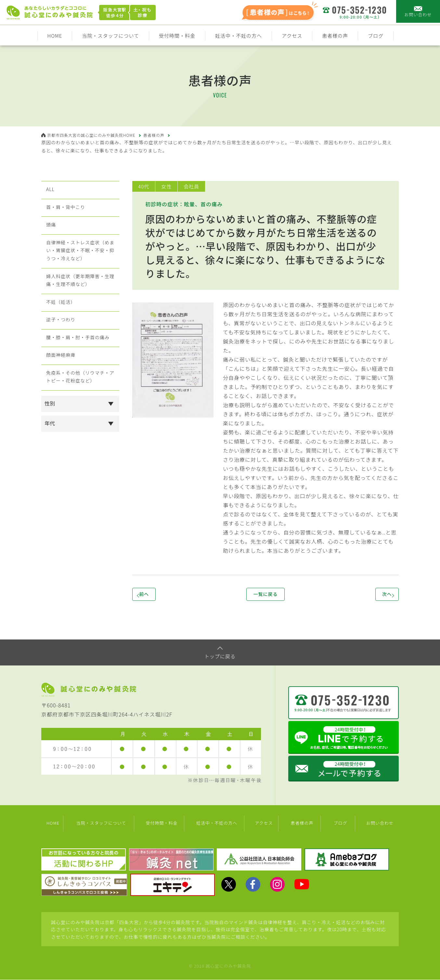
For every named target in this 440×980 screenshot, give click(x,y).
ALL (49, 191)
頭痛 (50, 234)
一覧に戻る (265, 595)
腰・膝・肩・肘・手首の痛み (80, 369)
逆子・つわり (61, 347)
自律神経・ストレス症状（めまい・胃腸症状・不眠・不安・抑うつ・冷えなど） (80, 265)
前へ (155, 595)
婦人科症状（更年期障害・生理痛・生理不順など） (80, 300)
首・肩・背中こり (66, 213)
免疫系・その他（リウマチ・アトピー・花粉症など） (80, 416)
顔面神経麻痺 (61, 390)
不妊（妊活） (61, 326)
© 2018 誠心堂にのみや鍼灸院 (220, 966)
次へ (376, 595)
